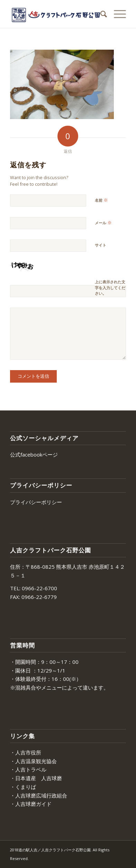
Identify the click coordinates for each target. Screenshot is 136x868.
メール (103, 223)
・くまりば (23, 787)
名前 (101, 200)
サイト (101, 245)
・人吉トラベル (28, 769)
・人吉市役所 (26, 752)
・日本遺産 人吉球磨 (36, 778)
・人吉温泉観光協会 (33, 761)
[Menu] (116, 14)
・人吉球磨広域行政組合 (39, 795)
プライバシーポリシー (36, 502)
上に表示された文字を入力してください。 (110, 287)
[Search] (100, 14)
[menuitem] (100, 14)
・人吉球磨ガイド (31, 804)
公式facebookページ (34, 454)
